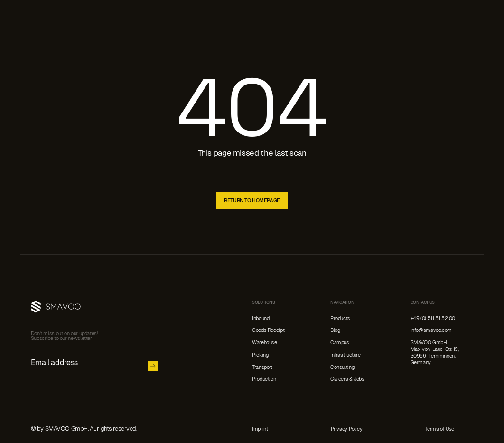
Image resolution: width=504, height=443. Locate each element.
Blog (335, 330)
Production (264, 379)
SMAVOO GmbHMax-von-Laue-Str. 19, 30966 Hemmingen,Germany (435, 352)
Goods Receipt (268, 330)
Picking (260, 355)
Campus (340, 343)
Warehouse (265, 343)
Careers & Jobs (347, 379)
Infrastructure (345, 355)
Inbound (261, 318)
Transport (262, 367)
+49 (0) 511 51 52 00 (433, 318)
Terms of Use (439, 429)
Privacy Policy (347, 429)
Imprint (260, 429)
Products (340, 318)
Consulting (342, 367)
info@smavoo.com (431, 330)
